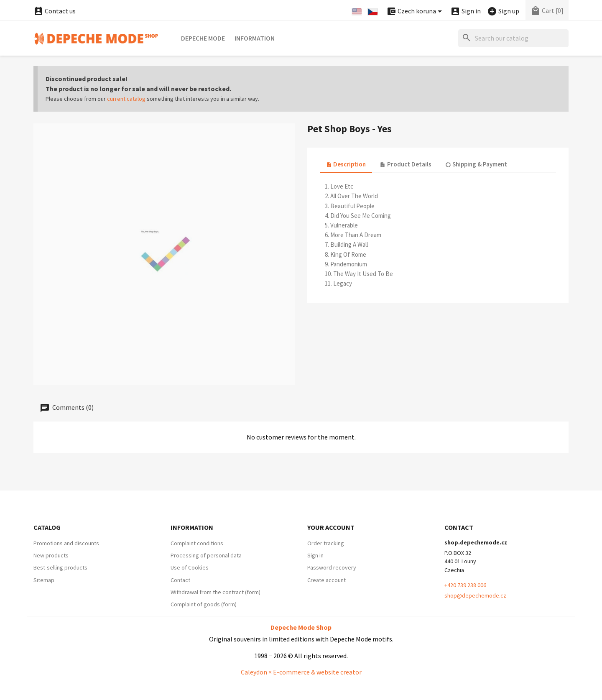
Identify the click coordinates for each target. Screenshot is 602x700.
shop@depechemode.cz (475, 595)
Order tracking (326, 543)
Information (255, 38)
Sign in (315, 555)
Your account (331, 527)
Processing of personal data (206, 555)
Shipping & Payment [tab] (476, 164)
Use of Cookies (190, 567)
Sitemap (44, 580)
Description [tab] (346, 164)
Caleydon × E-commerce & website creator (301, 672)
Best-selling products (60, 567)
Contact (180, 580)
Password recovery (332, 567)
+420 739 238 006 (465, 585)
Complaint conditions (197, 543)
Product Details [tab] (405, 164)
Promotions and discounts (66, 543)
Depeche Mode (203, 38)
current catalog (126, 99)
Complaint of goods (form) (204, 604)
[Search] (513, 38)
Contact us (55, 11)
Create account (327, 580)
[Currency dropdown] (416, 11)
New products (51, 555)
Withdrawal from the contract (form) (216, 592)
